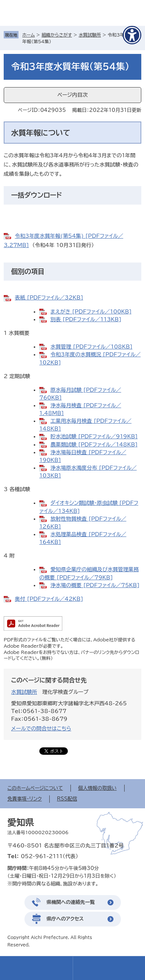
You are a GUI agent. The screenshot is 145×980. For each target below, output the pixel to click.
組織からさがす (57, 35)
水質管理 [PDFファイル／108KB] (91, 347)
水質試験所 (90, 35)
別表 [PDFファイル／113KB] (86, 319)
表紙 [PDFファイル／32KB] (49, 298)
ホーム (29, 35)
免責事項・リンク (25, 799)
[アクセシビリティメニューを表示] (132, 35)
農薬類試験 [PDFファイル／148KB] (94, 445)
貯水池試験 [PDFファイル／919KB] (94, 436)
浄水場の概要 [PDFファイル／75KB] (95, 585)
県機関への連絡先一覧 (71, 902)
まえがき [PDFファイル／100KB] (91, 312)
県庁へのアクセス (65, 919)
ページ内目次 (72, 95)
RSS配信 (67, 799)
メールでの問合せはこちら (41, 729)
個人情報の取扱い (98, 788)
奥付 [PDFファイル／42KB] (49, 599)
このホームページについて (35, 788)
